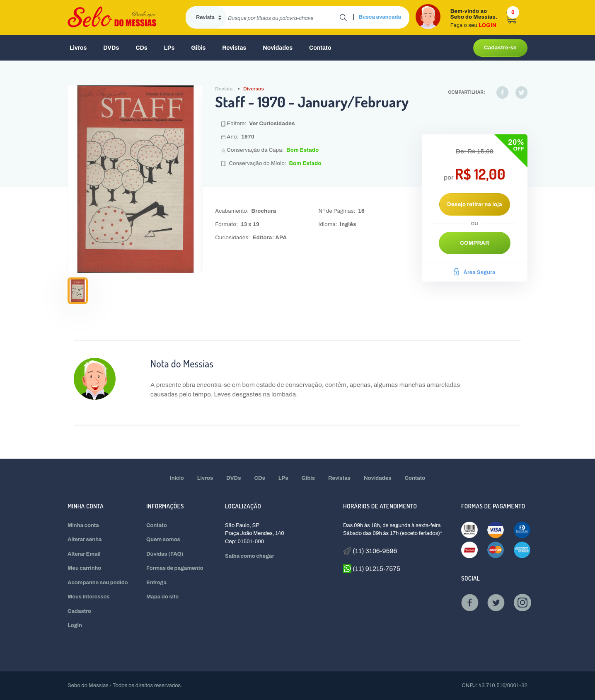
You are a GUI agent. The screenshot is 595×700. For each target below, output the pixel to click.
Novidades (278, 48)
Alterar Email (84, 554)
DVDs (111, 48)
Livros (78, 48)
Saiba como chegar (250, 556)
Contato (320, 48)
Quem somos (163, 540)
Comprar (475, 243)
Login (75, 625)
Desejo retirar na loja (475, 204)
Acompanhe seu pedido (98, 583)
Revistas (234, 48)
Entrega (156, 583)
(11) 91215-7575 (372, 569)
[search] (283, 17)
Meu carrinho (84, 568)
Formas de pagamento (175, 568)
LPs (169, 48)
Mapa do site (162, 597)
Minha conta (83, 525)
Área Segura (474, 272)
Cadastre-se (500, 48)
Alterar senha (85, 540)
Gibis (198, 48)
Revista (224, 89)
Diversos (254, 89)
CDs (141, 48)
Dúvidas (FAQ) (165, 554)
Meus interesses (89, 597)
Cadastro (79, 611)
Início (177, 478)
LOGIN (487, 25)
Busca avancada (380, 17)
